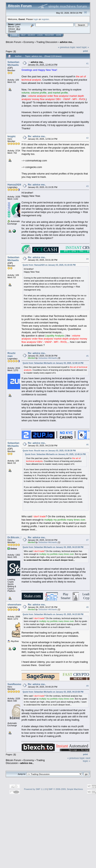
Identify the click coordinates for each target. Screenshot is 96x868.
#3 (87, 186)
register (45, 19)
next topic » (83, 47)
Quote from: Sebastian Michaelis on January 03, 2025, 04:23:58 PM (53, 547)
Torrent (12, 31)
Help (23, 35)
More (59, 35)
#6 (87, 445)
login (36, 19)
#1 (87, 63)
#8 (87, 607)
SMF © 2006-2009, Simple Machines (66, 789)
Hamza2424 (14, 185)
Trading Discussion (47, 42)
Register (49, 35)
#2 (87, 138)
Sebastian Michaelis (13, 63)
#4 (87, 259)
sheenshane (15, 605)
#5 (87, 356)
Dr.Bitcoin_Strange (19, 537)
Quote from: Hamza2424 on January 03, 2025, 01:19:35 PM (49, 265)
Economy (29, 42)
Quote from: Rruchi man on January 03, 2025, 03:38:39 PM (49, 451)
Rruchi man (11, 355)
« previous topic (67, 47)
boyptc (12, 136)
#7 (87, 540)
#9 (87, 686)
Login (40, 35)
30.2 (18, 29)
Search (31, 35)
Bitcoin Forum (13, 42)
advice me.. (67, 42)
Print (85, 51)
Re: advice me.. (37, 136)
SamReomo (14, 684)
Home (14, 35)
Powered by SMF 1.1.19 (35, 789)
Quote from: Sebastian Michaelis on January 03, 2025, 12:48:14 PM (53, 363)
